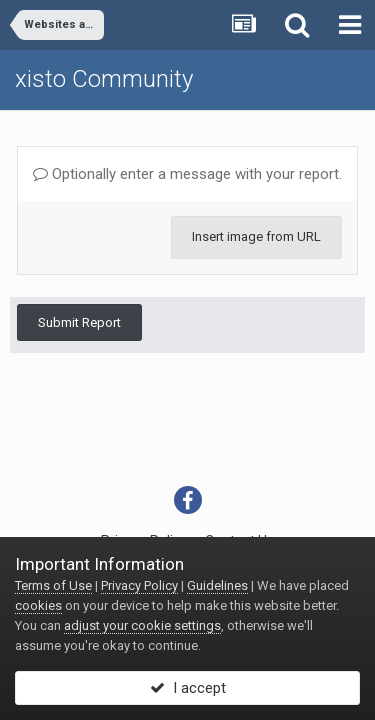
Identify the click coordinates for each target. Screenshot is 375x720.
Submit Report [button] (79, 322)
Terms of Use (53, 585)
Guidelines (217, 585)
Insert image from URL (256, 236)
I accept (188, 688)
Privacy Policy (139, 585)
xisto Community (104, 79)
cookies (38, 605)
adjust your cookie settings (142, 625)
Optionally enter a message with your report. (187, 174)
